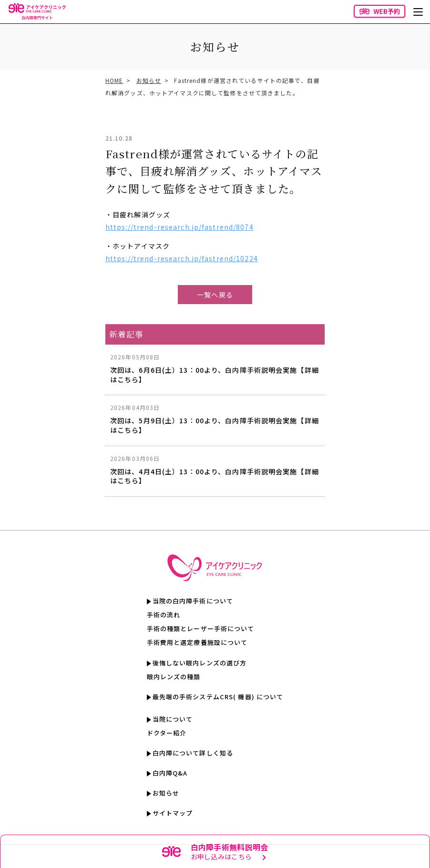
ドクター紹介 (167, 733)
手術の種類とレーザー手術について (201, 628)
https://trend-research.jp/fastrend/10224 (182, 258)
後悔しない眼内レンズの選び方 (200, 663)
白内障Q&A (170, 773)
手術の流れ (164, 615)
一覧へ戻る (215, 295)
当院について (173, 719)
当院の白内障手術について (193, 601)
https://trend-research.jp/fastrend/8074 (179, 227)
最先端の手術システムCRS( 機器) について (218, 697)
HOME (114, 80)
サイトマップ (173, 813)
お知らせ (149, 80)
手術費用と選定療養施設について (197, 642)
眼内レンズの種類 (174, 677)
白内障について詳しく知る (193, 753)
